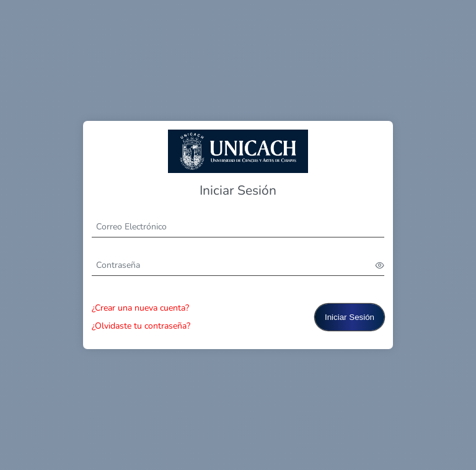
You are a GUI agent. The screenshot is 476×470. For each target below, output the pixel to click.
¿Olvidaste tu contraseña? (141, 326)
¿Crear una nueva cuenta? (140, 308)
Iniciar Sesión (350, 317)
